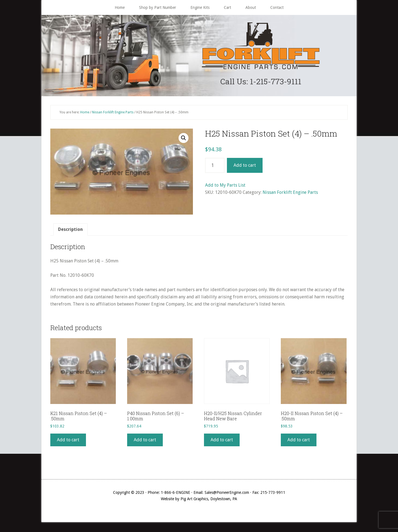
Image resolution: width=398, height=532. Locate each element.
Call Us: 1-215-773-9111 (261, 82)
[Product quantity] (215, 167)
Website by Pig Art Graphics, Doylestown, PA (199, 500)
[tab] (70, 231)
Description (70, 230)
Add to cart (245, 167)
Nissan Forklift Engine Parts (113, 113)
